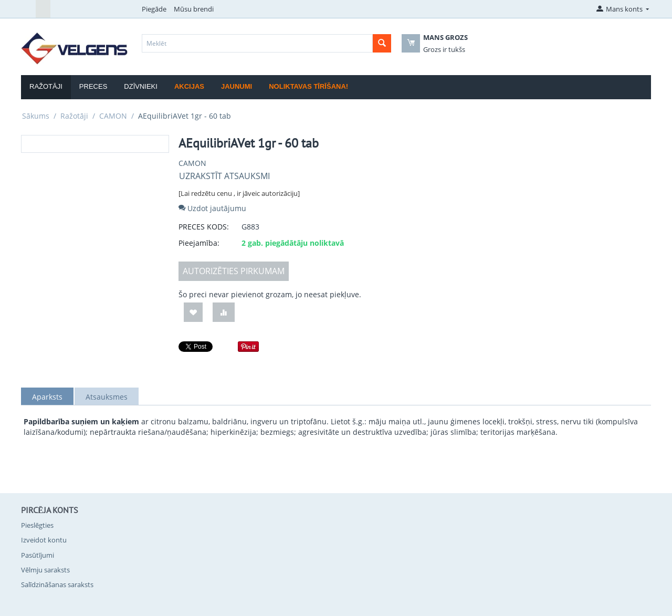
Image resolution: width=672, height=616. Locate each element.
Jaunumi (237, 86)
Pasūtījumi (38, 555)
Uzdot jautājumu (212, 208)
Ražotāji (46, 86)
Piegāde (154, 9)
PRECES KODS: (204, 227)
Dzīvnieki (141, 86)
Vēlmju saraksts (45, 570)
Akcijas (189, 86)
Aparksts (47, 397)
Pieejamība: (199, 243)
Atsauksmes (107, 397)
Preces (93, 86)
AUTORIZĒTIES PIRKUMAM (234, 271)
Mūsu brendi (194, 9)
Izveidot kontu (44, 540)
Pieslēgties (37, 525)
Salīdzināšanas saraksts (57, 584)
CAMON (113, 116)
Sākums (36, 116)
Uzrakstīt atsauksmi (224, 176)
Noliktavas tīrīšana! (308, 86)
